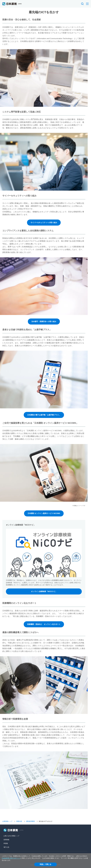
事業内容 (19, 821)
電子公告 (6, 847)
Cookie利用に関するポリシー (11, 858)
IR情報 (6, 843)
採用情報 (6, 840)
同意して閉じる (45, 864)
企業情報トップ (7, 821)
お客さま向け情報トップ (11, 836)
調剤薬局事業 (30, 821)
